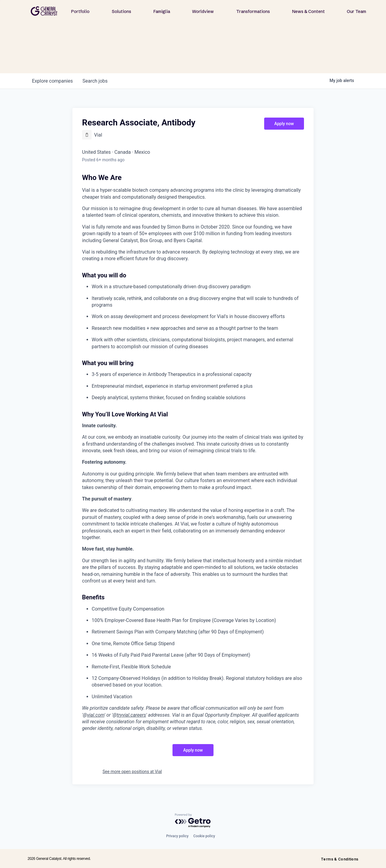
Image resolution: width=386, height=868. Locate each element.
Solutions (122, 11)
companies (52, 81)
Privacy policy (177, 836)
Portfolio (80, 11)
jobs (95, 81)
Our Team (356, 11)
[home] (44, 11)
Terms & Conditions (340, 859)
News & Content (308, 11)
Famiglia (162, 11)
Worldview (203, 11)
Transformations (253, 11)
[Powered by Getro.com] (193, 821)
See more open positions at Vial (132, 772)
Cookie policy (204, 836)
